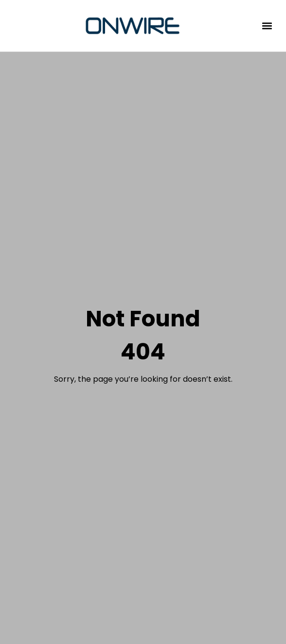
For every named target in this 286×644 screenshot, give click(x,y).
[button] (267, 26)
